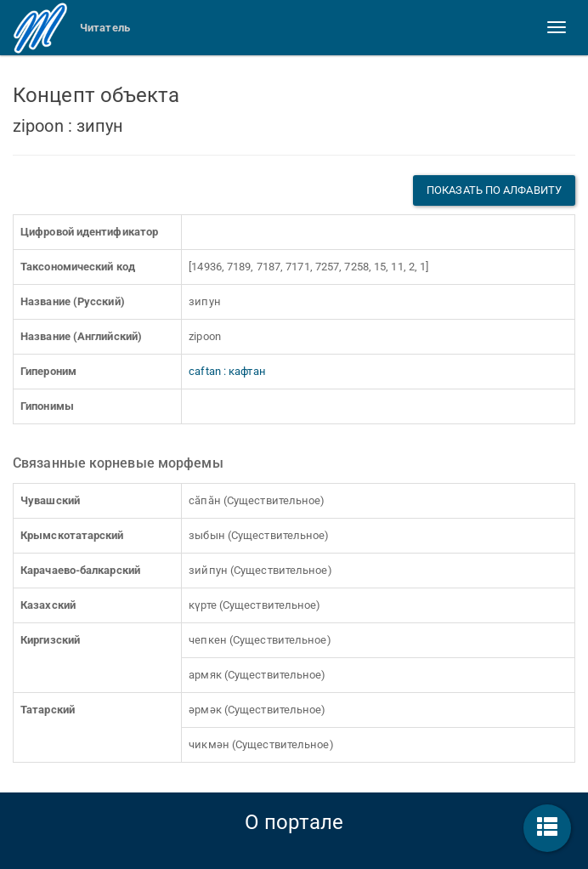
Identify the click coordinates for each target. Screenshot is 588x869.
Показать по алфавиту (494, 190)
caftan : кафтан (227, 371)
